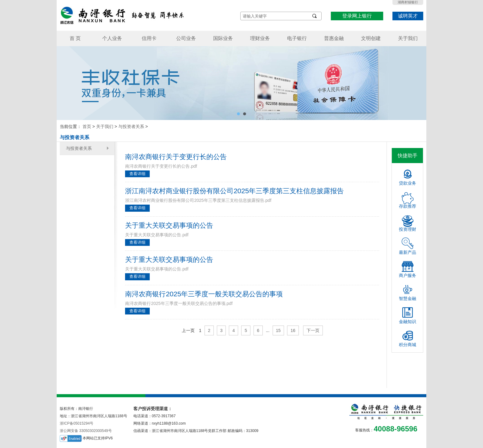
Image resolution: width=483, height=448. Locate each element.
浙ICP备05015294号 (77, 423)
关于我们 (408, 38)
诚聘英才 (408, 16)
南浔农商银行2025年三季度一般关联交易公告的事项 (204, 294)
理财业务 (260, 38)
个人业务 (112, 38)
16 (293, 330)
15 (278, 330)
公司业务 (186, 38)
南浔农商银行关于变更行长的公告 (176, 157)
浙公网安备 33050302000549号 (86, 431)
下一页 (313, 330)
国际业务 (223, 38)
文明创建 (371, 38)
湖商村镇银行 (408, 2)
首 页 (75, 38)
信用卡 (149, 38)
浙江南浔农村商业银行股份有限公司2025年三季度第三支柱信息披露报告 (234, 191)
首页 (87, 126)
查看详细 (137, 174)
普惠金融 (334, 38)
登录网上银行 (357, 16)
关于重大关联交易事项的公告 (169, 225)
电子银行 (297, 38)
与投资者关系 (131, 126)
